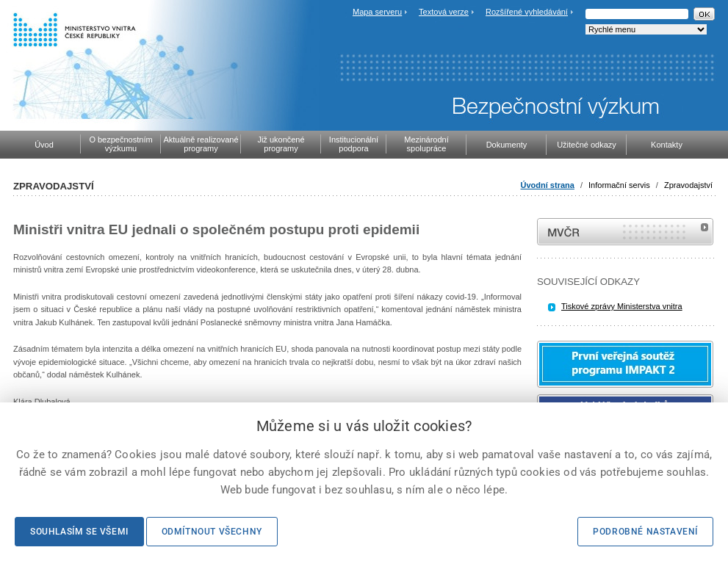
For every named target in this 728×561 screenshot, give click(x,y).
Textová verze (444, 12)
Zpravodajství (688, 185)
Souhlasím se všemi (79, 532)
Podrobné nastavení (645, 532)
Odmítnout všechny (212, 532)
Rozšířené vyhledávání (527, 12)
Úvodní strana (548, 185)
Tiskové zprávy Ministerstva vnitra (622, 306)
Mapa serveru (377, 12)
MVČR (625, 232)
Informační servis (619, 185)
